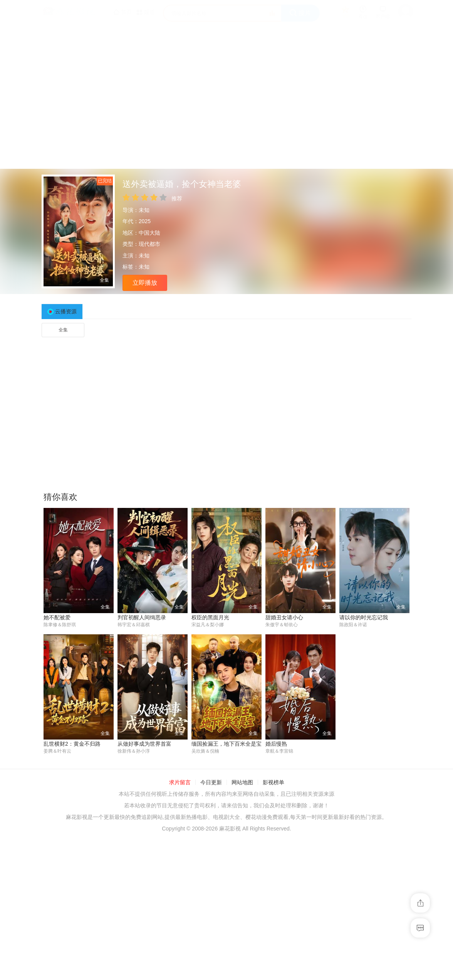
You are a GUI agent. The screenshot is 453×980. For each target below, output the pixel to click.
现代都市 (149, 244)
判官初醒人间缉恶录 (142, 617)
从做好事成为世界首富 (144, 744)
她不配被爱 (57, 617)
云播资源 (66, 311)
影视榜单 (273, 783)
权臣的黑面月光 (210, 617)
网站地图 (242, 783)
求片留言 (180, 783)
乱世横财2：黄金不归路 (72, 744)
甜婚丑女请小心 (284, 617)
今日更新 (211, 783)
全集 (63, 330)
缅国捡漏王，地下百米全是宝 (226, 744)
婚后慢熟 (276, 744)
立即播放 (145, 283)
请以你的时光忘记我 (364, 617)
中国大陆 (149, 233)
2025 (145, 221)
